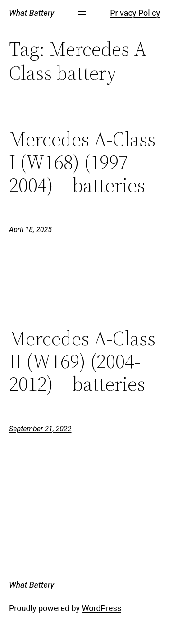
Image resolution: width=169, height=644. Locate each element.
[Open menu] (82, 13)
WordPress (102, 608)
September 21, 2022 (40, 429)
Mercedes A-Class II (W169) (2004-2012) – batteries (82, 361)
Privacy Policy (135, 13)
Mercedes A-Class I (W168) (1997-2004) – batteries (82, 162)
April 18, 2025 (30, 230)
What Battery (32, 13)
